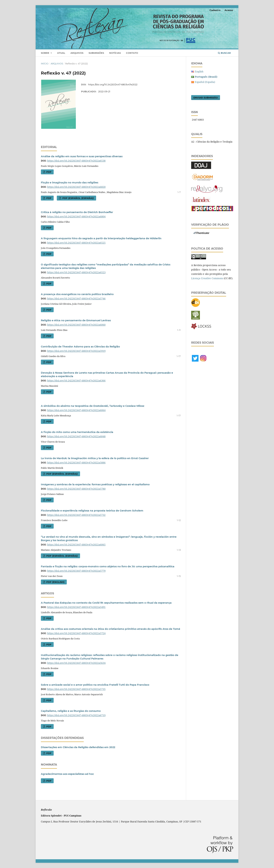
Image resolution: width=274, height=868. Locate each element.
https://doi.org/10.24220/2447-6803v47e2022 (113, 84)
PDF (48, 172)
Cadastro (215, 10)
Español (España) (205, 82)
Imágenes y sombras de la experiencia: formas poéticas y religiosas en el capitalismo (95, 484)
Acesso (229, 10)
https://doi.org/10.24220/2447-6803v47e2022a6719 (76, 715)
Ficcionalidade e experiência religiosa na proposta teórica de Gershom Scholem (92, 511)
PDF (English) (55, 582)
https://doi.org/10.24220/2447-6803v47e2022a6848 (76, 436)
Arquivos (77, 53)
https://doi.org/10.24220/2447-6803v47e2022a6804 (76, 216)
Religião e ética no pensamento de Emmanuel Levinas (76, 320)
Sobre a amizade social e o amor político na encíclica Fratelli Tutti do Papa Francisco (95, 685)
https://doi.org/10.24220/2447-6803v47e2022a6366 (76, 381)
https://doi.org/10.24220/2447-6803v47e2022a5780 (76, 489)
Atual (61, 53)
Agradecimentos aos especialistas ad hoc (67, 774)
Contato (132, 53)
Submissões (96, 53)
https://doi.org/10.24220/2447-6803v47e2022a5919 (76, 351)
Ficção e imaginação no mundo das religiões (70, 183)
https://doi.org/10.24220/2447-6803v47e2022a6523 (76, 272)
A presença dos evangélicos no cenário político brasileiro (77, 294)
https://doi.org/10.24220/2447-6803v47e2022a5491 (76, 607)
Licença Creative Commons (207, 278)
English (199, 71)
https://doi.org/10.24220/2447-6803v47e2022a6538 (76, 161)
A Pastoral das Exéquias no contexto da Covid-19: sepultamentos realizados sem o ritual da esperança (106, 603)
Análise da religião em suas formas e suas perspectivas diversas (82, 156)
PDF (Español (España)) (78, 198)
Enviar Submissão (206, 98)
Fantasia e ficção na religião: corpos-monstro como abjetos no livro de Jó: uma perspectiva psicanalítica (108, 566)
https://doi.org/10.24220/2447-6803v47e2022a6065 (76, 545)
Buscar (224, 53)
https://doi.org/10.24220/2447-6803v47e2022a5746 (76, 298)
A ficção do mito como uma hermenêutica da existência (77, 432)
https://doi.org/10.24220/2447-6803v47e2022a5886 (76, 463)
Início (45, 64)
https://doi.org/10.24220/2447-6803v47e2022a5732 (76, 515)
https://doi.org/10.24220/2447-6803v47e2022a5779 (76, 571)
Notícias (115, 53)
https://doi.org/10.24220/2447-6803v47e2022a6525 (76, 243)
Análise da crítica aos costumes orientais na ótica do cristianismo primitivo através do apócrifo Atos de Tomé (111, 629)
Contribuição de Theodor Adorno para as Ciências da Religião (80, 347)
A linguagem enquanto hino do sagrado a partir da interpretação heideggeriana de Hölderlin (101, 238)
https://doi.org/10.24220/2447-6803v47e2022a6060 (76, 325)
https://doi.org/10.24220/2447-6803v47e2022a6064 (76, 410)
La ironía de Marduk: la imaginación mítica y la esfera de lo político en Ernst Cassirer (95, 458)
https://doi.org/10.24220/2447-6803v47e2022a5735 (76, 689)
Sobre (45, 53)
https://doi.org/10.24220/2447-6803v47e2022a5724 (76, 633)
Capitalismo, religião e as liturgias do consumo (71, 711)
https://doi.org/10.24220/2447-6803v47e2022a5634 (76, 663)
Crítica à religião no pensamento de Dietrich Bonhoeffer (77, 212)
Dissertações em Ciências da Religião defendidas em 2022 (78, 747)
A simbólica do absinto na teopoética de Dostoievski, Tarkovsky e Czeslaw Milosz (93, 406)
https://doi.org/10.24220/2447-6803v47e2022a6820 (76, 187)
